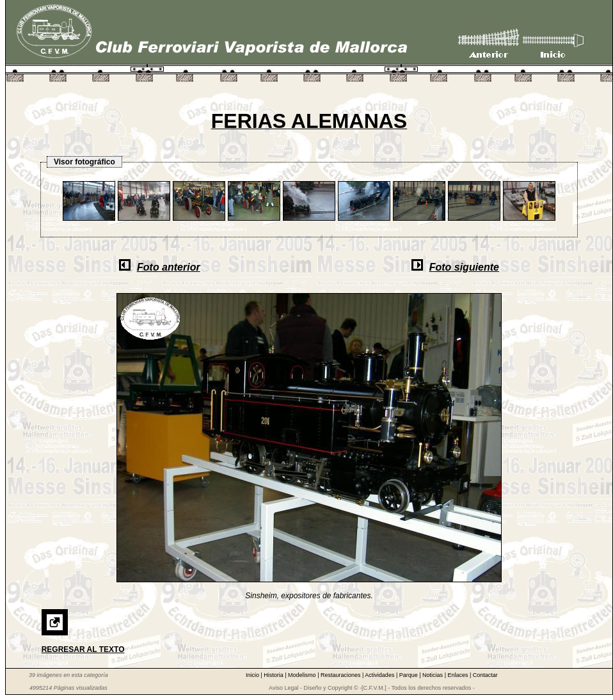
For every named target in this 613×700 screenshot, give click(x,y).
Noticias (434, 675)
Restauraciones (341, 675)
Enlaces (458, 675)
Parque (410, 675)
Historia (274, 675)
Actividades (380, 675)
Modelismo (303, 675)
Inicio (253, 675)
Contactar (485, 675)
